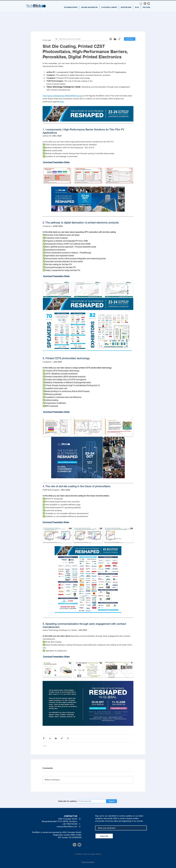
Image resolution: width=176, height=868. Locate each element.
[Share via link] (62, 738)
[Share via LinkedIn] (56, 738)
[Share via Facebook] (44, 738)
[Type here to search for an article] (81, 39)
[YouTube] (149, 4)
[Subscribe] (104, 836)
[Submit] (112, 801)
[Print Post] (68, 738)
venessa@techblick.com (67, 827)
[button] (71, 7)
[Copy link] (119, 39)
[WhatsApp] (111, 39)
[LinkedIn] (145, 4)
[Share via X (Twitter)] (50, 738)
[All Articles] (130, 39)
